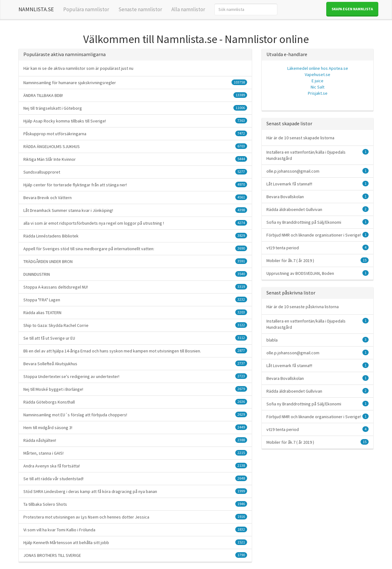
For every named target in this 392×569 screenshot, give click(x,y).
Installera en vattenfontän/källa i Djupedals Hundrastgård (318, 155)
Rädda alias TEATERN (135, 312)
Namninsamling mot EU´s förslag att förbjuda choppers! (135, 415)
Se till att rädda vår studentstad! (135, 478)
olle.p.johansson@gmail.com (318, 171)
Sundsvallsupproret (135, 172)
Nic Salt (318, 87)
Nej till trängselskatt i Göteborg (135, 108)
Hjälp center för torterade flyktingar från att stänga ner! (135, 185)
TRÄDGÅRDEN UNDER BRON (135, 261)
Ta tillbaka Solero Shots (135, 504)
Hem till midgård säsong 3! (135, 427)
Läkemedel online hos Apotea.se (318, 68)
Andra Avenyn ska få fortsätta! (135, 466)
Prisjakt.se (318, 93)
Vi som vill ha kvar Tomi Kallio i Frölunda (135, 530)
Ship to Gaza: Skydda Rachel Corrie (135, 325)
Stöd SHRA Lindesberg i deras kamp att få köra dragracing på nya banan (135, 491)
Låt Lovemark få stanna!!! (318, 184)
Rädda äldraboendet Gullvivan (318, 209)
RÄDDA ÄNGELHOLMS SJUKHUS (135, 146)
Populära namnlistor (86, 9)
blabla (318, 340)
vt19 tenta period (318, 248)
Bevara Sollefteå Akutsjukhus (135, 363)
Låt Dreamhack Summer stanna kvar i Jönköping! (135, 210)
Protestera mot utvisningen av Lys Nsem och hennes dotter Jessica (135, 517)
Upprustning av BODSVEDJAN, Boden (318, 273)
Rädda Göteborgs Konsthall (135, 402)
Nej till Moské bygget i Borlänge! (135, 389)
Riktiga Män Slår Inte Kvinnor (135, 159)
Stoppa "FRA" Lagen (135, 300)
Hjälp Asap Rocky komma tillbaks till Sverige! (135, 121)
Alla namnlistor (188, 9)
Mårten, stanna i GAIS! (135, 453)
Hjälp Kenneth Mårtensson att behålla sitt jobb (135, 542)
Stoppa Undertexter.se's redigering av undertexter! (135, 376)
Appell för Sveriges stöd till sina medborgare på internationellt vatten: (135, 249)
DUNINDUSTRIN (135, 274)
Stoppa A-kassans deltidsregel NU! (135, 287)
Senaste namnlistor (140, 9)
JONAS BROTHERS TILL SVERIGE (135, 555)
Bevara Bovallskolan (318, 196)
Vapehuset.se (318, 74)
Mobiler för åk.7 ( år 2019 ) (318, 260)
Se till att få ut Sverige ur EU (135, 338)
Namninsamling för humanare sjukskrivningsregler (135, 82)
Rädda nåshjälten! (135, 440)
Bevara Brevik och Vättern (135, 197)
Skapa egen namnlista (352, 9)
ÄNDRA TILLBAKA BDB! (135, 95)
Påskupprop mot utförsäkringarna (135, 134)
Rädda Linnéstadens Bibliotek (135, 236)
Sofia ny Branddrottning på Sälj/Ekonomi (318, 222)
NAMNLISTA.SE (36, 9)
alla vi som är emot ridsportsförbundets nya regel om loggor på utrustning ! (135, 223)
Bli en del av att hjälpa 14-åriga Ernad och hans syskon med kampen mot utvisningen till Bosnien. (135, 351)
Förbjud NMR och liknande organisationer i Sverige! (318, 235)
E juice (318, 81)
